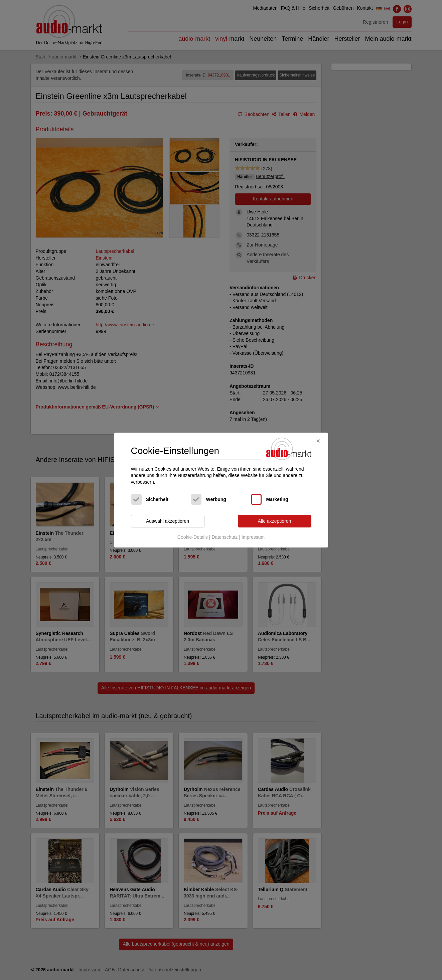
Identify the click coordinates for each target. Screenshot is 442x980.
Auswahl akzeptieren (168, 521)
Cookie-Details (193, 537)
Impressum (253, 537)
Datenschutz (225, 537)
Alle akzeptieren (275, 521)
